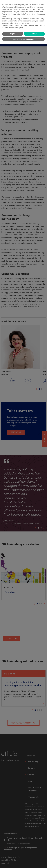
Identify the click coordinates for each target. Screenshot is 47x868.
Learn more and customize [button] (23, 39)
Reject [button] (13, 34)
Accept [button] (34, 34)
